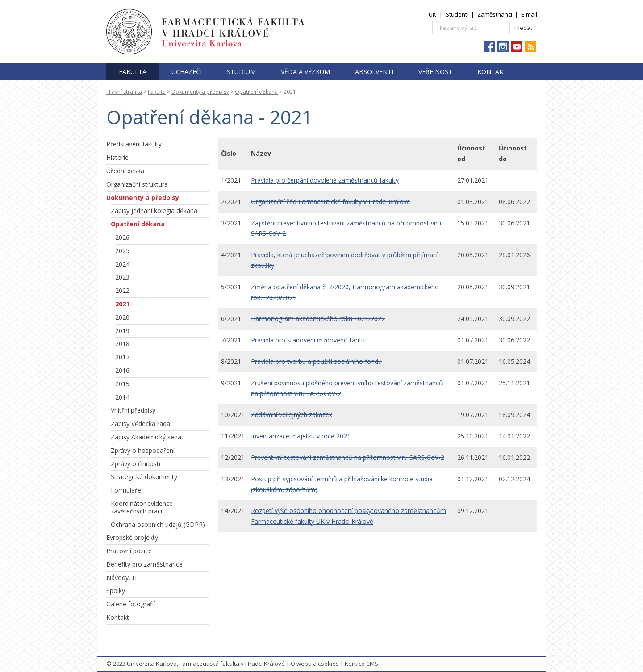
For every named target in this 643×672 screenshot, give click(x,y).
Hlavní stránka (124, 92)
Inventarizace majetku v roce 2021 (301, 436)
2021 (122, 304)
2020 (122, 317)
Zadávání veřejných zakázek (292, 415)
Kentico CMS (361, 664)
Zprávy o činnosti (136, 464)
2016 (122, 370)
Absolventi (374, 72)
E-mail (529, 14)
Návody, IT (122, 578)
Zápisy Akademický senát (147, 437)
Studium (241, 72)
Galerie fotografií (131, 604)
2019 (122, 331)
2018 (122, 344)
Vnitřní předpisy (133, 410)
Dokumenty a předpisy (200, 92)
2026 (122, 237)
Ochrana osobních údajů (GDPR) (158, 524)
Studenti (457, 14)
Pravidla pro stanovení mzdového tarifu (308, 340)
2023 (122, 277)
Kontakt (492, 72)
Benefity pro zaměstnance (144, 564)
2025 (122, 251)
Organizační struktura (137, 184)
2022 (122, 290)
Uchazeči (187, 72)
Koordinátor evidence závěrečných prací (142, 507)
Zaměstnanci (495, 14)
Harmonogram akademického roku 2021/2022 (318, 319)
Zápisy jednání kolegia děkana (154, 211)
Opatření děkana (256, 92)
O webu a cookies (315, 664)
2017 (122, 357)
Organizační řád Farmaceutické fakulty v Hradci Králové (331, 202)
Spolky (116, 591)
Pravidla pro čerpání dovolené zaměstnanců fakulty (325, 180)
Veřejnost (435, 72)
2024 (122, 264)
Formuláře (126, 490)
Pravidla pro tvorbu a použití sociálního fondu (316, 361)
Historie (117, 157)
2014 (122, 397)
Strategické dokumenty (144, 477)
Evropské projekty (132, 537)
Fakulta (133, 72)
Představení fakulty (134, 144)
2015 (122, 384)
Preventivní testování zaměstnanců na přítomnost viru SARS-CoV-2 (348, 457)
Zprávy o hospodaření (143, 450)
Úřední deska (125, 171)
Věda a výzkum (305, 72)
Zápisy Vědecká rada (140, 424)
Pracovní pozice (129, 551)
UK (432, 14)
